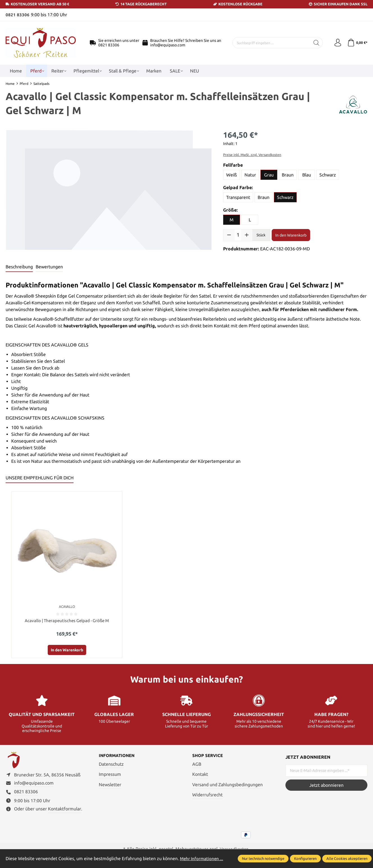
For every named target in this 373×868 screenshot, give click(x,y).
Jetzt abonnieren (326, 785)
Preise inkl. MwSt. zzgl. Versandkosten (252, 154)
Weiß (232, 174)
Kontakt (200, 775)
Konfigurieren (305, 858)
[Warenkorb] (357, 43)
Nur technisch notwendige (263, 858)
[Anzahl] (238, 235)
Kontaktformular (65, 811)
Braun (288, 174)
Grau (269, 174)
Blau (307, 174)
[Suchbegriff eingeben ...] (271, 43)
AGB (197, 765)
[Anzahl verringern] (229, 235)
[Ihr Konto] (337, 43)
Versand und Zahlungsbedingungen (227, 785)
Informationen (118, 756)
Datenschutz (111, 765)
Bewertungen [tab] (49, 267)
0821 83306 (18, 15)
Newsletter (110, 785)
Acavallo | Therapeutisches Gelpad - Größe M (67, 621)
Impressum (110, 775)
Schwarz (328, 174)
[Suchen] (315, 43)
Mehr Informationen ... (202, 858)
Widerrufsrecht (207, 796)
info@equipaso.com (168, 45)
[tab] (19, 267)
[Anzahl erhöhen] (247, 235)
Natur (250, 174)
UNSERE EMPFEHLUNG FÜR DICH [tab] (40, 478)
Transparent (238, 197)
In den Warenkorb (291, 235)
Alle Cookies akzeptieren (347, 858)
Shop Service (208, 756)
